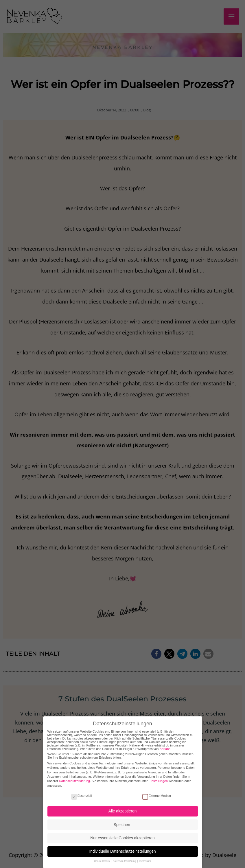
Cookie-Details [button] (102, 857)
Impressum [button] (145, 857)
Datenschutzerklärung (74, 777)
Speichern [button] (123, 820)
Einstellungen (158, 777)
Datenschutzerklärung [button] (125, 857)
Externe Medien (157, 791)
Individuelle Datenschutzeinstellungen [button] (122, 847)
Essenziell (82, 791)
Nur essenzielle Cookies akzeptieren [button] (122, 834)
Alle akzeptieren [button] (123, 807)
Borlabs (165, 744)
